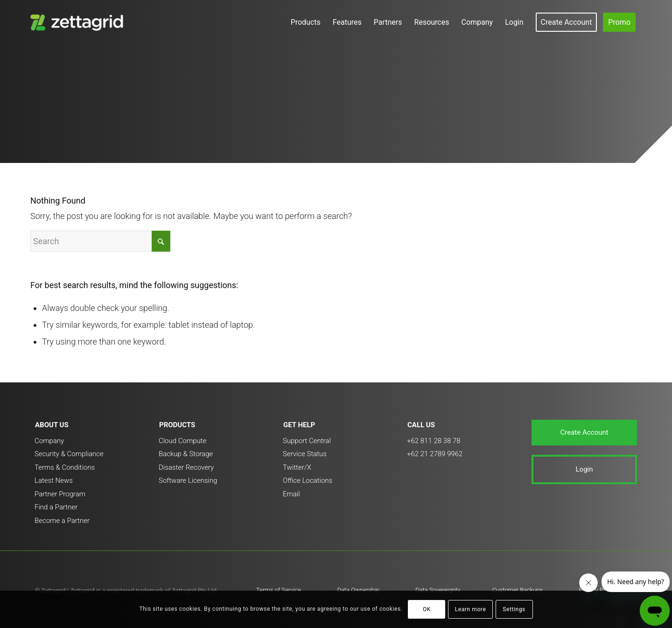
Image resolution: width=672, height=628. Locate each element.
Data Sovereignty (438, 590)
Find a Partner (56, 507)
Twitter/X (297, 467)
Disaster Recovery (186, 467)
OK (427, 609)
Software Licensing (188, 480)
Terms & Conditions (65, 467)
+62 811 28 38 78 (434, 441)
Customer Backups (518, 590)
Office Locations (308, 480)
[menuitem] (306, 22)
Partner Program (60, 494)
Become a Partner (62, 521)
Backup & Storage (186, 454)
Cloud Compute (182, 441)
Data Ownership (358, 590)
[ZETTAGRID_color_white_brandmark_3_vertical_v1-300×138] (79, 22)
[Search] (100, 241)
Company (49, 441)
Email (291, 494)
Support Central (307, 441)
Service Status (305, 454)
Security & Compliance (69, 454)
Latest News (54, 480)
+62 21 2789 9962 (435, 454)
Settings (514, 609)
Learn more (471, 609)
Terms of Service (279, 590)
